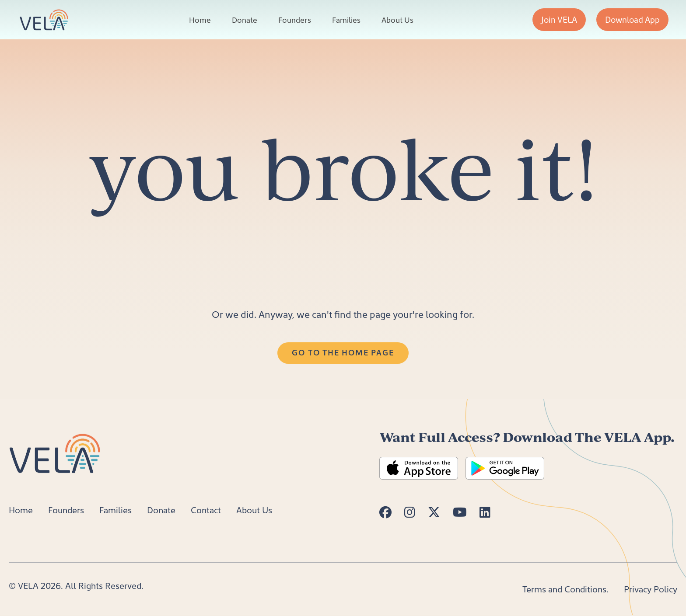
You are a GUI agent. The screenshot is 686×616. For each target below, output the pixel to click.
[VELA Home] (44, 20)
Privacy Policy (651, 589)
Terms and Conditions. (565, 589)
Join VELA (559, 19)
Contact (206, 510)
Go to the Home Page (343, 352)
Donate (245, 20)
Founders (295, 20)
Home (200, 20)
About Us (397, 20)
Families (346, 20)
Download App (632, 19)
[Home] (56, 452)
